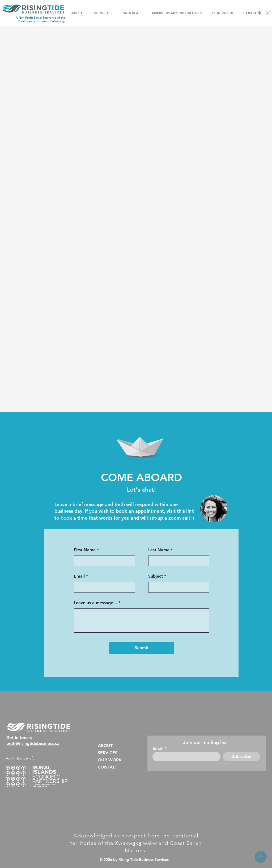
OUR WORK (110, 760)
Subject (156, 576)
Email (79, 576)
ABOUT (105, 746)
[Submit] (141, 648)
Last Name (159, 550)
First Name (85, 550)
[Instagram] (268, 13)
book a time (74, 518)
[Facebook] (259, 13)
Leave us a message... (95, 603)
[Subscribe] (242, 757)
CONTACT (108, 767)
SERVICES (108, 753)
